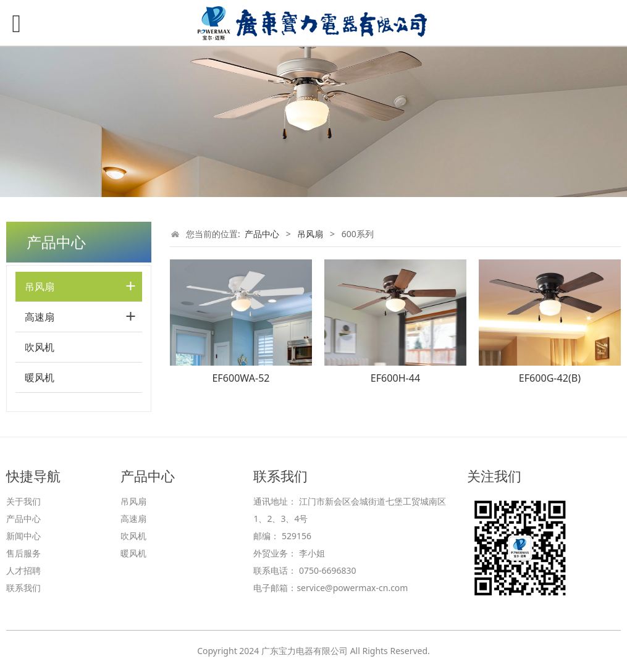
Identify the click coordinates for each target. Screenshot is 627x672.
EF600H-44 (395, 378)
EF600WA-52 (241, 378)
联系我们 (23, 588)
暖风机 (40, 377)
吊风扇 (40, 287)
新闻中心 (23, 536)
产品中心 (262, 234)
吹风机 (40, 347)
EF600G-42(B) (550, 378)
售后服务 (23, 553)
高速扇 (40, 317)
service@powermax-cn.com (352, 588)
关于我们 (23, 501)
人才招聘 (23, 570)
